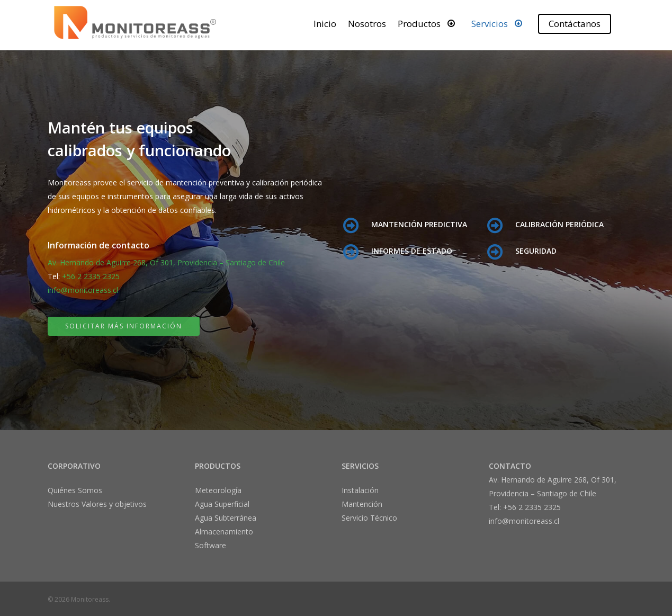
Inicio (325, 24)
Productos (429, 23)
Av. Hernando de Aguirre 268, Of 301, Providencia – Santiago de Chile (166, 262)
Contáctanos (575, 24)
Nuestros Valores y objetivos (97, 504)
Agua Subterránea (226, 518)
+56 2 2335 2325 (91, 276)
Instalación (360, 490)
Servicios (499, 23)
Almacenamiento (224, 532)
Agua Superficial (222, 504)
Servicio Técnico (369, 518)
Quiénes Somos (75, 490)
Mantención (362, 504)
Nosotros (367, 24)
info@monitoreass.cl (83, 290)
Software (210, 545)
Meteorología (218, 490)
